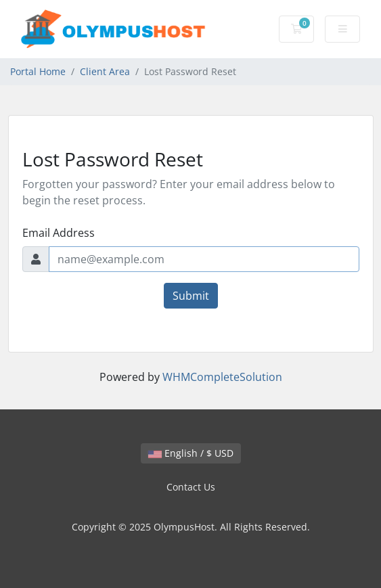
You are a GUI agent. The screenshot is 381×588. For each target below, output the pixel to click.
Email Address (59, 233)
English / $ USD (191, 453)
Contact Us (191, 487)
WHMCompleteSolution (222, 377)
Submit (191, 296)
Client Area (105, 71)
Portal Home (38, 71)
